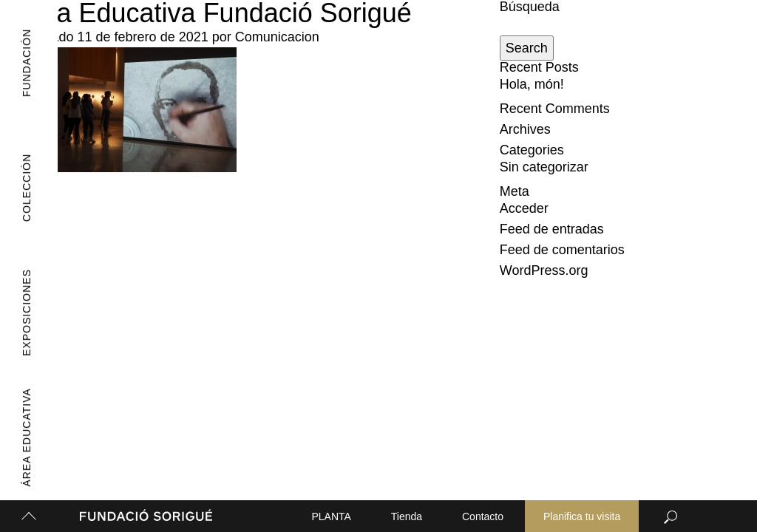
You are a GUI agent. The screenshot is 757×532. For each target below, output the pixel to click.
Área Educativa (21, 438)
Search (527, 48)
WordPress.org (544, 270)
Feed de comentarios (562, 250)
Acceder (524, 208)
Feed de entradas (552, 229)
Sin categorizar (544, 167)
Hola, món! (532, 84)
